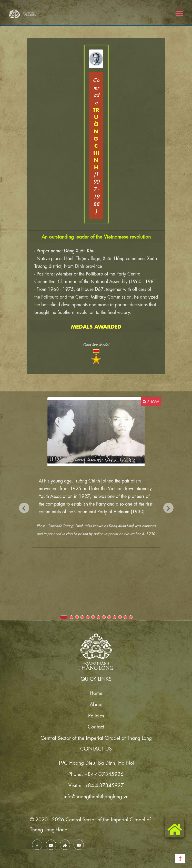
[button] (179, 12)
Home (96, 692)
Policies (96, 715)
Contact (96, 726)
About (96, 704)
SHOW (151, 401)
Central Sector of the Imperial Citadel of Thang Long (96, 737)
